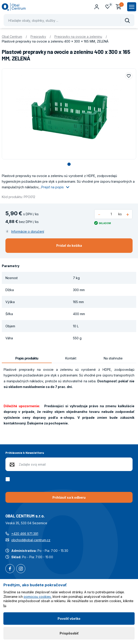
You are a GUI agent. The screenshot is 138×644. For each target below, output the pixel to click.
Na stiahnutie (113, 358)
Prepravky (38, 37)
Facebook (10, 569)
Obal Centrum (12, 37)
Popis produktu (27, 358)
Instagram (21, 569)
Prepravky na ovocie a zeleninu (78, 37)
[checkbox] (8, 479)
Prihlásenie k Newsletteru (25, 453)
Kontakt (71, 358)
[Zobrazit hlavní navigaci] (132, 7)
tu (5, 605)
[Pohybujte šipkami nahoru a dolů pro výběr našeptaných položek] (69, 20)
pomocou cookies (37, 597)
